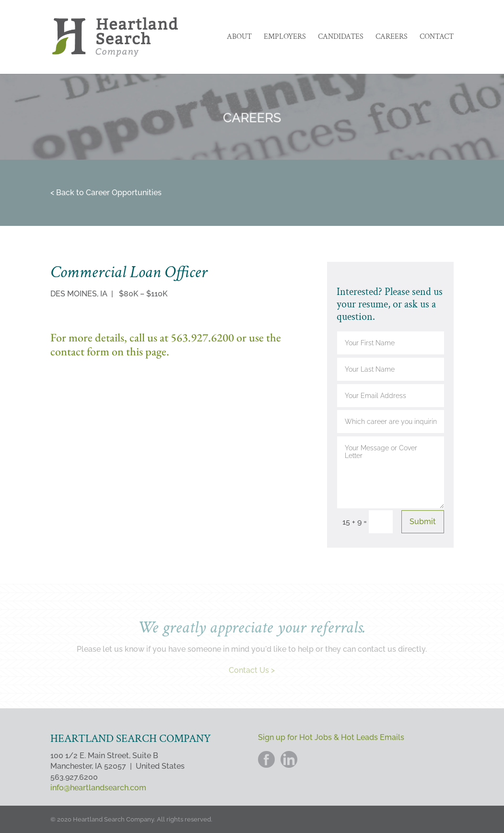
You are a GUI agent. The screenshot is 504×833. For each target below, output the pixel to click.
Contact (437, 38)
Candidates (341, 38)
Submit (423, 522)
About (239, 38)
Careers (392, 38)
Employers (285, 38)
